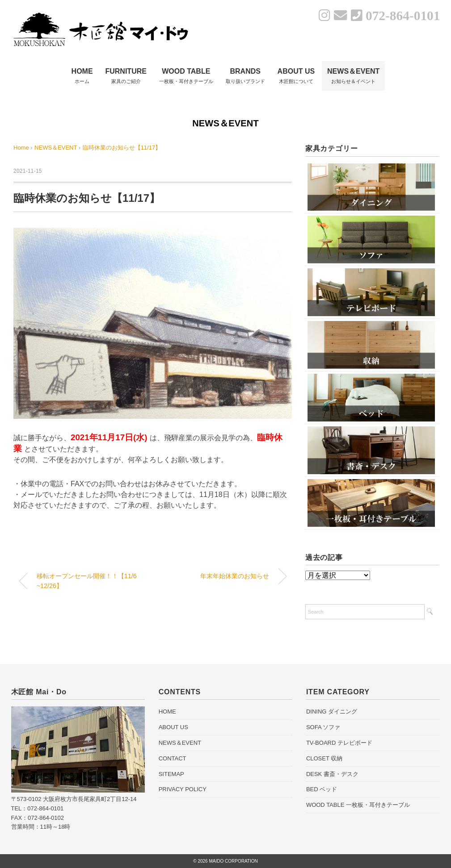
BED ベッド (322, 789)
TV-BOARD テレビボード (339, 743)
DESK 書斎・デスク (332, 774)
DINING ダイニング (332, 712)
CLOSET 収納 (324, 758)
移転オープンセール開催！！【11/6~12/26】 (87, 581)
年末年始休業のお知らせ (235, 576)
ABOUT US (173, 727)
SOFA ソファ (323, 727)
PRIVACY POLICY (183, 789)
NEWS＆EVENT (225, 123)
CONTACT (173, 758)
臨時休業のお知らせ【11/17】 (122, 148)
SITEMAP (171, 774)
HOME (167, 712)
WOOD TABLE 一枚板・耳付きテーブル (358, 805)
